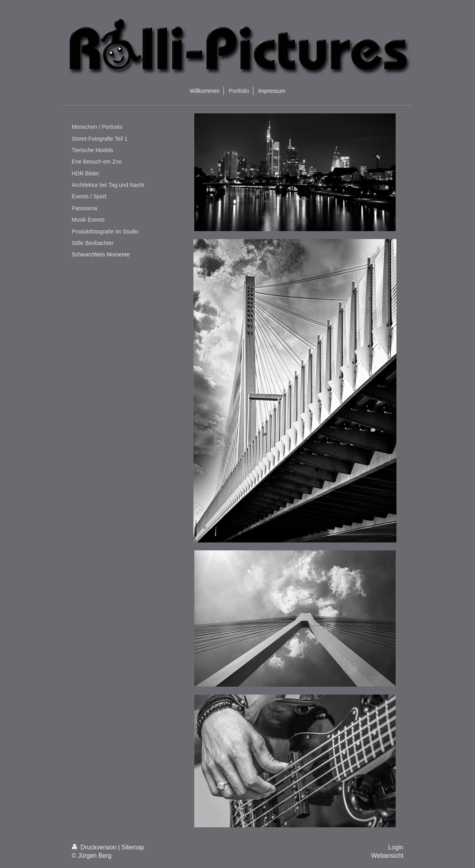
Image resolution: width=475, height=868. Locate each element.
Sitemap (133, 847)
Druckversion (95, 847)
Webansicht (387, 856)
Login (396, 847)
